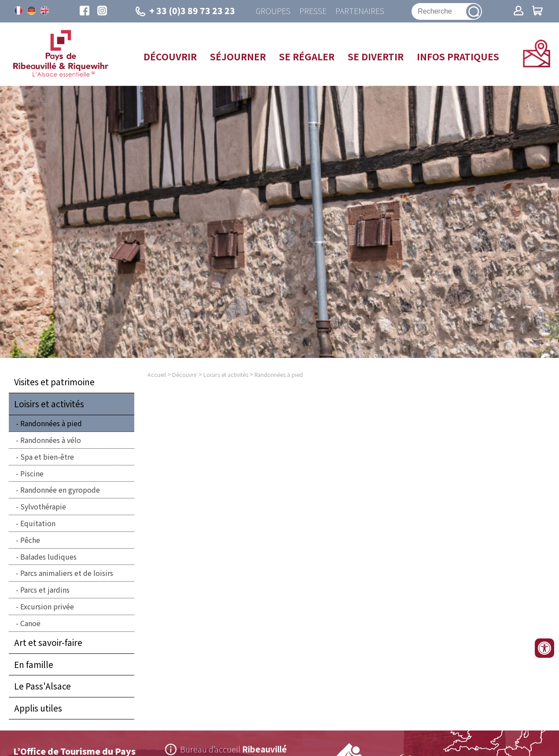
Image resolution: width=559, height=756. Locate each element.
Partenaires (360, 11)
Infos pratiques (458, 56)
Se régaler (307, 56)
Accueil (157, 375)
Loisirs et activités (49, 404)
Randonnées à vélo (51, 440)
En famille (34, 664)
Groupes (273, 11)
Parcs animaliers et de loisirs (67, 573)
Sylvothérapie (43, 507)
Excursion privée (47, 606)
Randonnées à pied (51, 424)
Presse (313, 11)
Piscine (32, 473)
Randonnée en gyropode (60, 490)
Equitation (38, 523)
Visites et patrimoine (54, 382)
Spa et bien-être (47, 457)
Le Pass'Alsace (42, 686)
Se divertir (376, 56)
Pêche (30, 540)
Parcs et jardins (45, 590)
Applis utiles (38, 708)
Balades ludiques (48, 557)
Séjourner (238, 56)
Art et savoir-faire (48, 642)
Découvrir (170, 56)
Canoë (30, 623)
